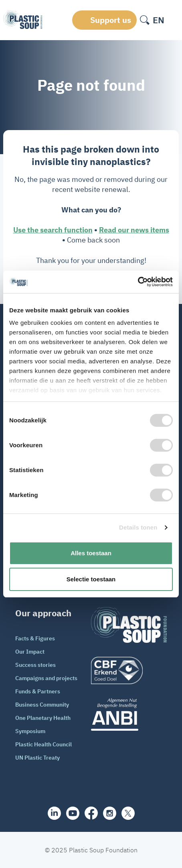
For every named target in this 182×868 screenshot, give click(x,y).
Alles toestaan (91, 553)
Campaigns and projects (46, 678)
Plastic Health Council (43, 744)
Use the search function (53, 230)
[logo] (129, 670)
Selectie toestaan (91, 579)
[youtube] (73, 813)
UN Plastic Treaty (37, 758)
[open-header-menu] (173, 20)
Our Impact (30, 652)
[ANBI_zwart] (129, 714)
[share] (54, 813)
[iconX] (128, 813)
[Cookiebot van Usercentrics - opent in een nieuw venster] (138, 282)
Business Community (42, 705)
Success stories (35, 665)
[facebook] (91, 813)
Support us (111, 20)
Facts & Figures (35, 638)
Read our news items (134, 230)
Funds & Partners (38, 691)
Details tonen (138, 527)
